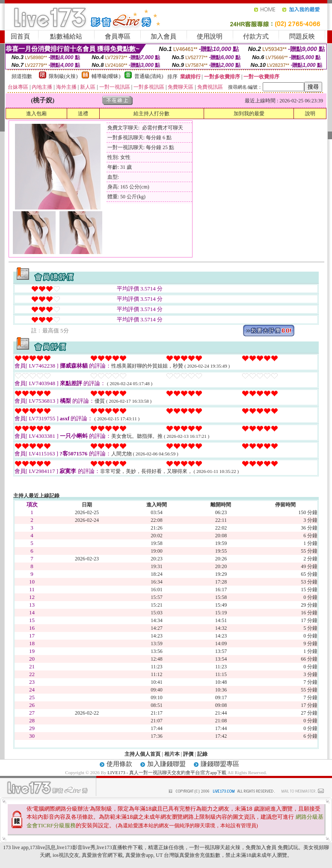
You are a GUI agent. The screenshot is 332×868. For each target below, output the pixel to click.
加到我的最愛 (249, 114)
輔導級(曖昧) (106, 76)
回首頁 (20, 36)
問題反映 (302, 36)
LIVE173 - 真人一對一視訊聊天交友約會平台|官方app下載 (167, 772)
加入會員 (163, 36)
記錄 (202, 754)
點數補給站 (66, 36)
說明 (310, 114)
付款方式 (256, 36)
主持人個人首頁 (142, 754)
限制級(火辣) (63, 76)
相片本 (172, 754)
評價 (188, 754)
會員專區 (118, 36)
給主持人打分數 (151, 114)
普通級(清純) (149, 76)
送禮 (83, 114)
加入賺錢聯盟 (166, 764)
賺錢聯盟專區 (220, 764)
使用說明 (210, 36)
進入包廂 (36, 114)
